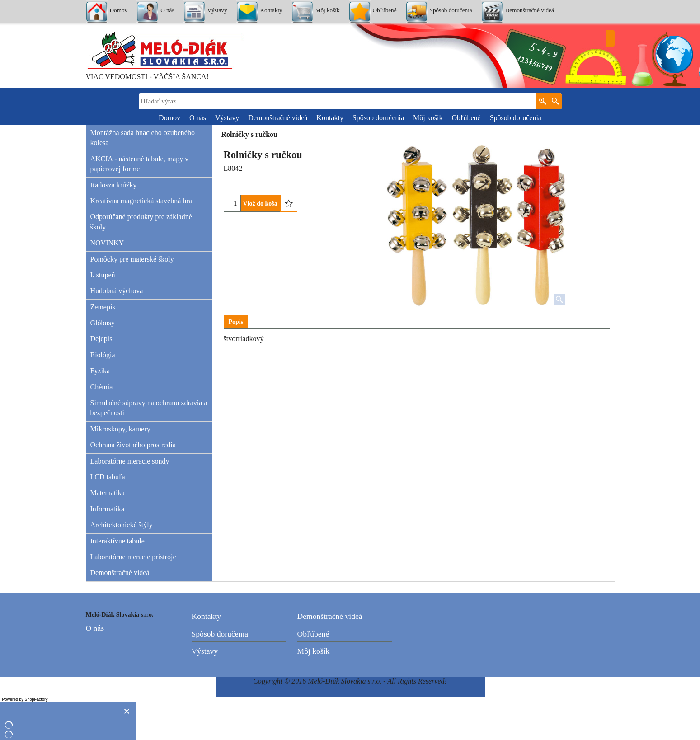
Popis (236, 322)
